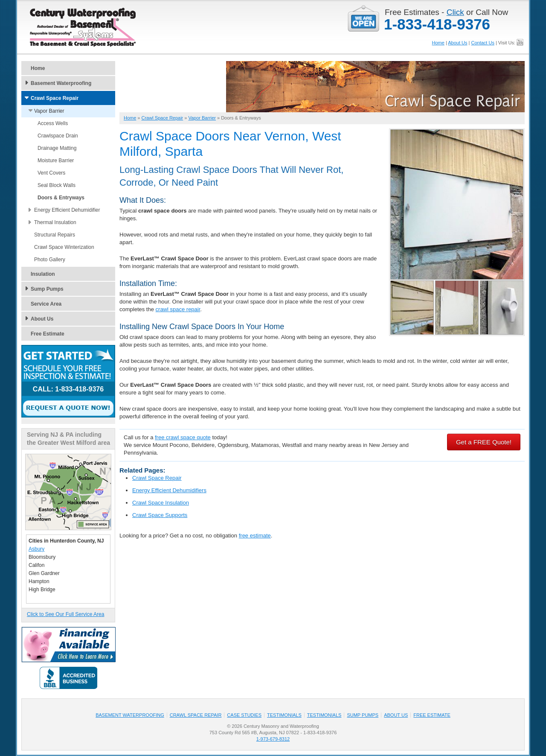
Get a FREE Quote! (484, 442)
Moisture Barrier (56, 161)
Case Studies (244, 715)
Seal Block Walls (57, 185)
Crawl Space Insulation (161, 503)
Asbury (36, 549)
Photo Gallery (50, 260)
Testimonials (284, 715)
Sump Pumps (47, 289)
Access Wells (53, 123)
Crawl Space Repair (157, 478)
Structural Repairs (55, 235)
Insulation (43, 274)
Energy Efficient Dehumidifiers (169, 490)
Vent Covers (51, 173)
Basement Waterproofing (61, 83)
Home (438, 43)
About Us (457, 43)
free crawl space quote (183, 437)
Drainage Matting (57, 148)
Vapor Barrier (49, 111)
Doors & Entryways (61, 198)
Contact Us (482, 43)
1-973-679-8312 (273, 739)
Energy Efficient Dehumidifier (67, 210)
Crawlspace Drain (58, 136)
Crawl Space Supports (160, 515)
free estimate (255, 536)
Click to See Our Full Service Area (65, 614)
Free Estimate (48, 334)
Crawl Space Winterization (64, 247)
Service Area (46, 304)
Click (455, 12)
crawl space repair (178, 309)
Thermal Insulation (55, 222)
